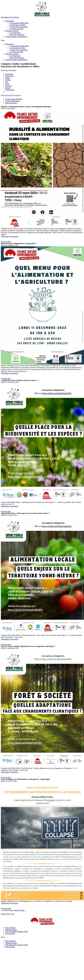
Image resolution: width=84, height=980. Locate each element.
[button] (10, 17)
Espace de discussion (17, 35)
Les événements (15, 33)
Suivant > (22, 910)
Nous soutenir (10, 933)
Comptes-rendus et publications (16, 37)
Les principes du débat (17, 25)
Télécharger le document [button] (9, 236)
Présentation (9, 21)
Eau (7, 82)
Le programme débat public (19, 23)
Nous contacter (10, 928)
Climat (8, 78)
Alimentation (10, 90)
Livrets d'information (13, 101)
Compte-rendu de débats (14, 99)
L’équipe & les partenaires (19, 27)
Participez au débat (12, 31)
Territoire (8, 86)
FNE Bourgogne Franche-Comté (17, 932)
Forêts (7, 84)
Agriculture (9, 74)
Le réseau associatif (16, 29)
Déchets (8, 80)
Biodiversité (9, 76)
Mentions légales (11, 930)
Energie (8, 88)
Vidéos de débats (11, 103)
